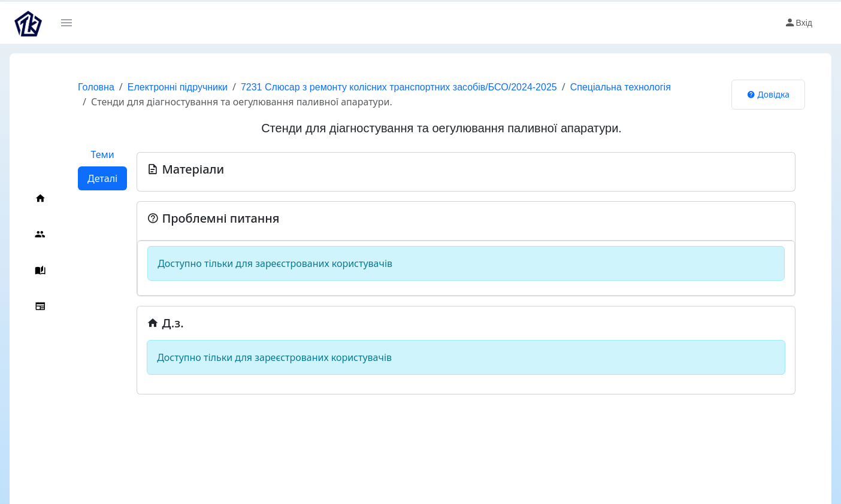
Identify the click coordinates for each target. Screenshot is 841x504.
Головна (96, 87)
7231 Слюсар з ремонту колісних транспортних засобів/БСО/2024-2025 (399, 87)
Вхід (798, 23)
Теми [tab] (102, 154)
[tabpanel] (466, 268)
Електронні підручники (178, 87)
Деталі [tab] (102, 178)
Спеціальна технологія (621, 87)
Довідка (768, 94)
